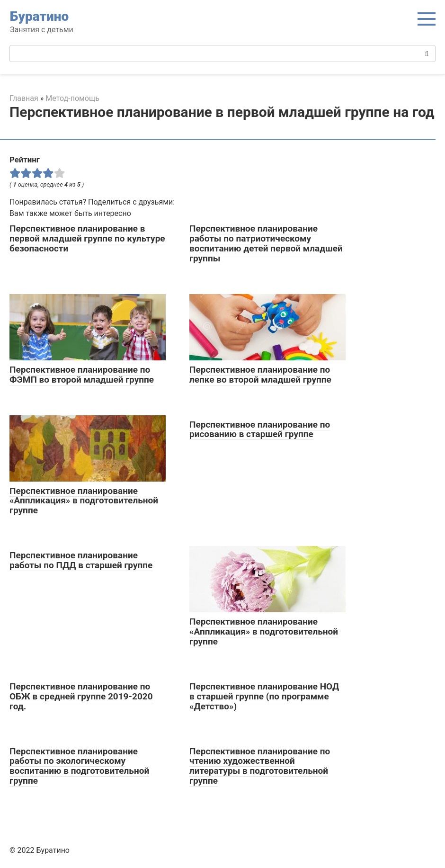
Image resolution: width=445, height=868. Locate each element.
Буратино (39, 16)
